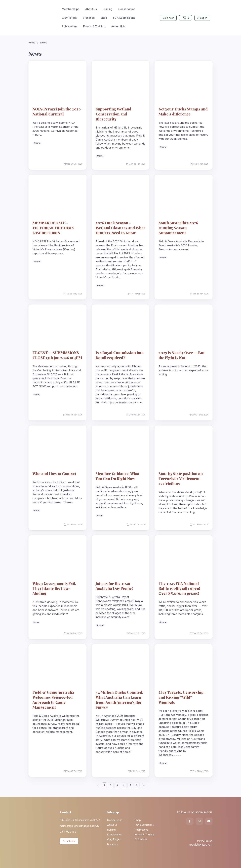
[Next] (143, 785)
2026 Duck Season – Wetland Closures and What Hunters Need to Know (120, 228)
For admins (69, 841)
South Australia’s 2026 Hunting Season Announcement (178, 228)
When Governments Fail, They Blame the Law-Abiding (54, 588)
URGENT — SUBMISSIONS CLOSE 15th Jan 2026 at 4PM (57, 355)
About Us (91, 9)
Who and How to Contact (54, 474)
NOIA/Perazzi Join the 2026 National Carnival (57, 111)
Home (32, 43)
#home (37, 143)
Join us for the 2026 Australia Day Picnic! (114, 586)
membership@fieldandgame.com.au (80, 826)
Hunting (108, 9)
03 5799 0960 (68, 832)
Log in (202, 18)
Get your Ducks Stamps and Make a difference (183, 111)
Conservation (127, 9)
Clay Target (69, 18)
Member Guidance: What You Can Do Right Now (117, 476)
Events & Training (94, 26)
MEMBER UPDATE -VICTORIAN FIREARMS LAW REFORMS (53, 228)
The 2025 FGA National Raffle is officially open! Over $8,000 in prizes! (179, 588)
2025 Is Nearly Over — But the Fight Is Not (182, 355)
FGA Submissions (124, 18)
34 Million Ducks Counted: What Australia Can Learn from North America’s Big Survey (119, 700)
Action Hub (118, 26)
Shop (104, 18)
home (36, 622)
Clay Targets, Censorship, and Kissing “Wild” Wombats (182, 697)
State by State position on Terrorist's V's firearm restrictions (181, 479)
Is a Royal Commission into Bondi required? (120, 355)
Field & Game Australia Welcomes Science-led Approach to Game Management (53, 700)
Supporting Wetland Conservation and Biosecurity (113, 114)
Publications (70, 26)
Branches (89, 18)
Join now (168, 18)
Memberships (71, 9)
